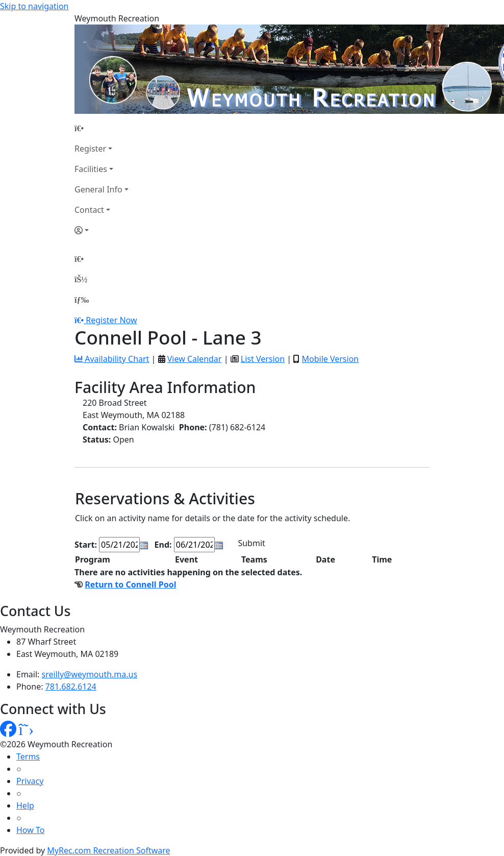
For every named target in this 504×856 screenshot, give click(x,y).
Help (25, 805)
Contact (89, 210)
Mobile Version (330, 359)
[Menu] (82, 300)
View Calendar (195, 359)
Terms (28, 756)
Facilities (91, 169)
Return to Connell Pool (130, 584)
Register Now (111, 320)
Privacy (30, 781)
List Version (263, 359)
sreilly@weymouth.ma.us (90, 674)
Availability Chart (112, 359)
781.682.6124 (71, 687)
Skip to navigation (34, 6)
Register (90, 149)
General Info (98, 189)
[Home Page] (102, 128)
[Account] (102, 230)
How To (30, 830)
